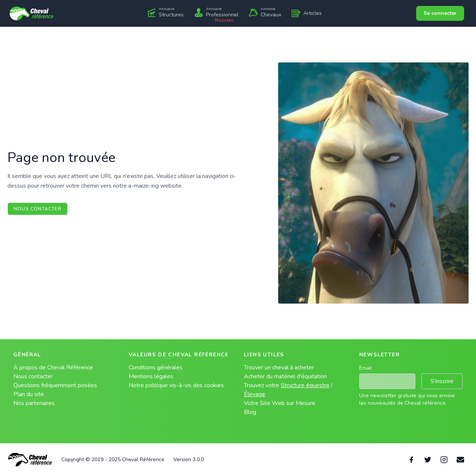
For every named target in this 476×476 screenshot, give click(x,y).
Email (366, 368)
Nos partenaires (34, 403)
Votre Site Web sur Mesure (280, 403)
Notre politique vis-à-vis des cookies (176, 385)
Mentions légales (151, 376)
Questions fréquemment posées (55, 385)
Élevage (255, 394)
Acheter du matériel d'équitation (285, 376)
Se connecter (440, 13)
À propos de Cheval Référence (53, 367)
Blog (250, 412)
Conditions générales (156, 367)
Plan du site (29, 394)
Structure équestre (305, 385)
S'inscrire (442, 381)
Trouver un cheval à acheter (279, 367)
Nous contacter (38, 209)
